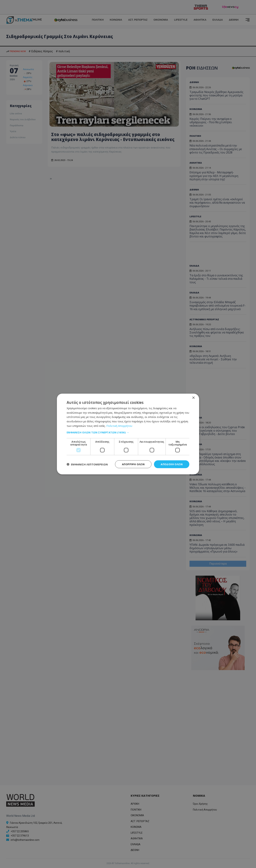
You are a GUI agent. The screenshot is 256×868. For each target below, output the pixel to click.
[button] (128, 432)
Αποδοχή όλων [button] (172, 464)
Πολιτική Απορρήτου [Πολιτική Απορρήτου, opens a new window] (119, 426)
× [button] (193, 398)
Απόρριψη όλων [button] (133, 464)
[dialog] (128, 434)
